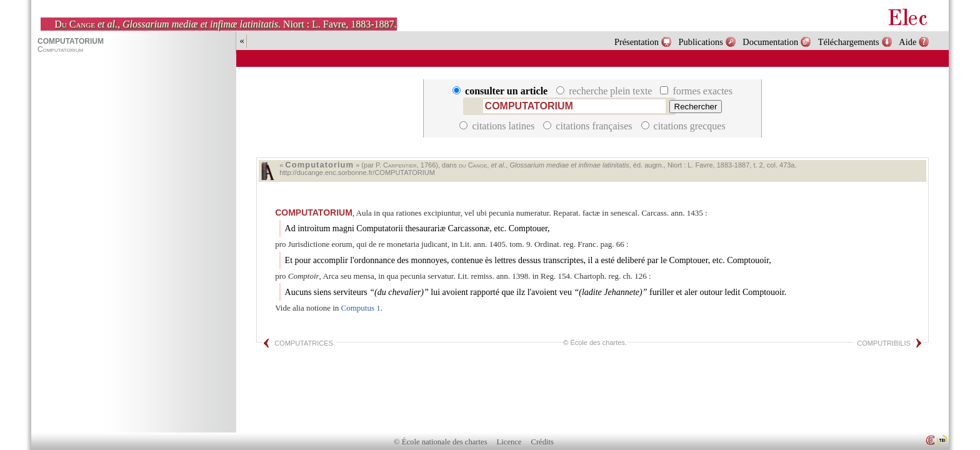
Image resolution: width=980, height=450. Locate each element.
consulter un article (501, 91)
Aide (907, 42)
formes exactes (696, 91)
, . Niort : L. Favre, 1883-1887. (225, 24)
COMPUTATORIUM (314, 212)
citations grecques (683, 126)
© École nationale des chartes (440, 442)
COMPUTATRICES (304, 343)
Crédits (542, 442)
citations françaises (589, 126)
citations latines (498, 126)
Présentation (637, 42)
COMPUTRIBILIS (884, 343)
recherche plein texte (605, 91)
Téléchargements (849, 42)
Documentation (770, 42)
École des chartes (597, 342)
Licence (509, 442)
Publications (701, 42)
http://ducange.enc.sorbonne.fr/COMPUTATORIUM (357, 172)
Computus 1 (361, 308)
